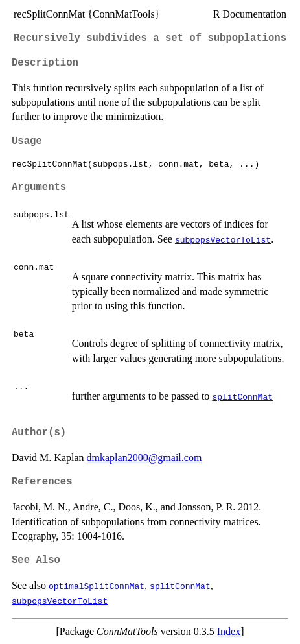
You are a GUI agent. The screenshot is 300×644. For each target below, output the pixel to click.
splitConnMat (242, 396)
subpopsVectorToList (223, 239)
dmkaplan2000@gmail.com (144, 458)
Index (229, 631)
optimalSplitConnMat (97, 586)
